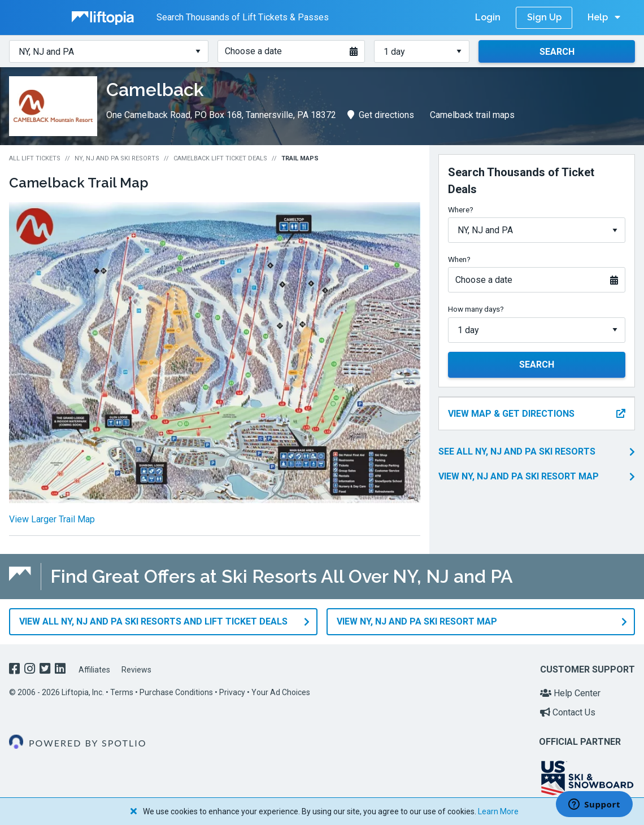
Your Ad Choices (281, 692)
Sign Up (544, 17)
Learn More (498, 811)
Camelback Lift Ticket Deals (220, 158)
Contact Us (568, 712)
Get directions (381, 115)
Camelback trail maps (472, 115)
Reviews (136, 670)
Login (488, 17)
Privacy (232, 692)
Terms (122, 692)
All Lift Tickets (35, 158)
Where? (461, 209)
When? (459, 259)
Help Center (570, 693)
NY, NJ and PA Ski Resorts (117, 158)
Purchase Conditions (176, 692)
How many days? (476, 309)
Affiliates (94, 670)
